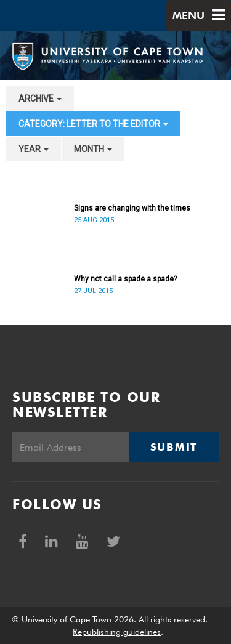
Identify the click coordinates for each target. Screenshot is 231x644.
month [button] (93, 149)
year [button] (34, 149)
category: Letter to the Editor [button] (93, 124)
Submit (174, 447)
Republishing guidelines (117, 632)
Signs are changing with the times (132, 208)
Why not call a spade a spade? (125, 279)
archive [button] (40, 99)
